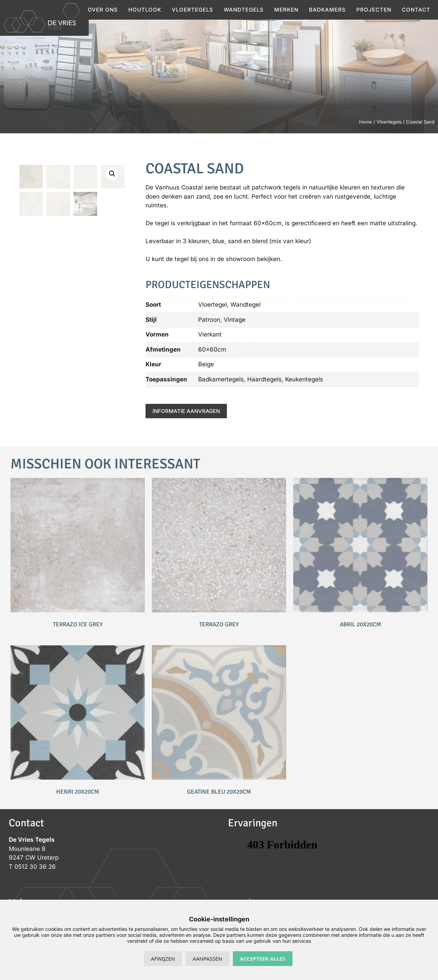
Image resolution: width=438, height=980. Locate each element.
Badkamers (327, 10)
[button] (112, 174)
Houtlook (145, 10)
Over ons (103, 10)
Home (366, 122)
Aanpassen (207, 959)
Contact (416, 10)
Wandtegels (244, 10)
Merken (286, 10)
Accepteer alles (263, 959)
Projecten (374, 10)
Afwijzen (163, 959)
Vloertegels (193, 10)
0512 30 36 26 (35, 867)
